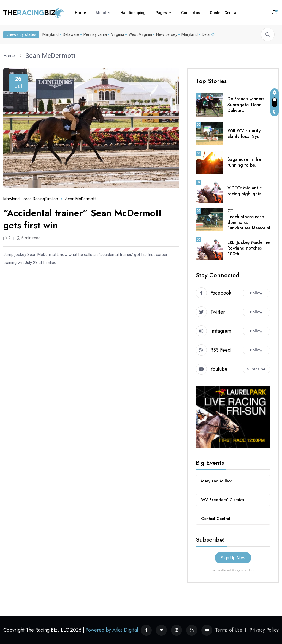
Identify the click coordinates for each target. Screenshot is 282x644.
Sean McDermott (50, 56)
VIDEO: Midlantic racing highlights (245, 191)
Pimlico (51, 199)
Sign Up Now (233, 558)
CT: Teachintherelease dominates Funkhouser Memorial (249, 219)
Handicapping (133, 13)
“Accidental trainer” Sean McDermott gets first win (82, 219)
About (101, 13)
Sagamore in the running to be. (244, 162)
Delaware (71, 34)
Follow (256, 293)
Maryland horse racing (24, 199)
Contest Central (224, 13)
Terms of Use (229, 630)
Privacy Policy (264, 630)
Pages (161, 13)
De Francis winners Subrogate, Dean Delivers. (246, 105)
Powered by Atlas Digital (112, 630)
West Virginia (140, 34)
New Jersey (167, 34)
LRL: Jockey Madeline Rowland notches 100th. (249, 248)
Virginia (118, 34)
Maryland (51, 34)
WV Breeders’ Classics (223, 500)
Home (80, 13)
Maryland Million (217, 481)
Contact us (191, 13)
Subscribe (256, 369)
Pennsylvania (95, 34)
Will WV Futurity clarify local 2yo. (244, 133)
